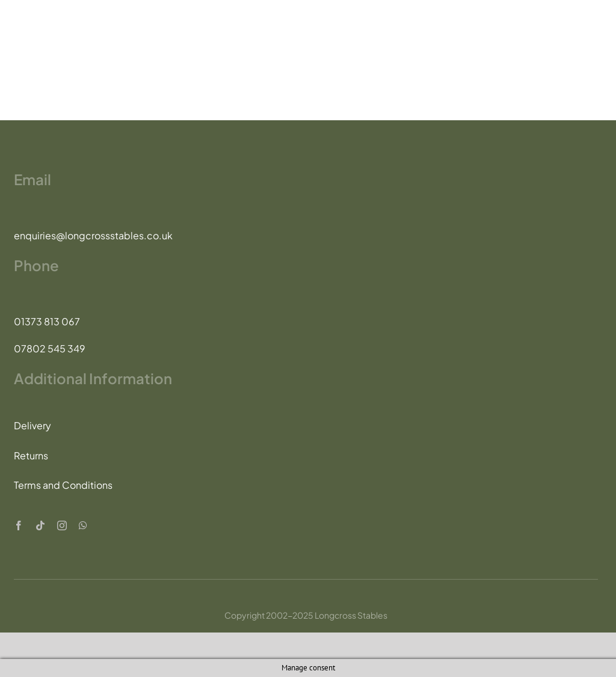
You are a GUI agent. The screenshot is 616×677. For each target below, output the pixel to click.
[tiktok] (40, 525)
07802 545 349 (50, 348)
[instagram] (62, 525)
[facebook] (19, 525)
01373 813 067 (47, 321)
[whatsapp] (83, 525)
